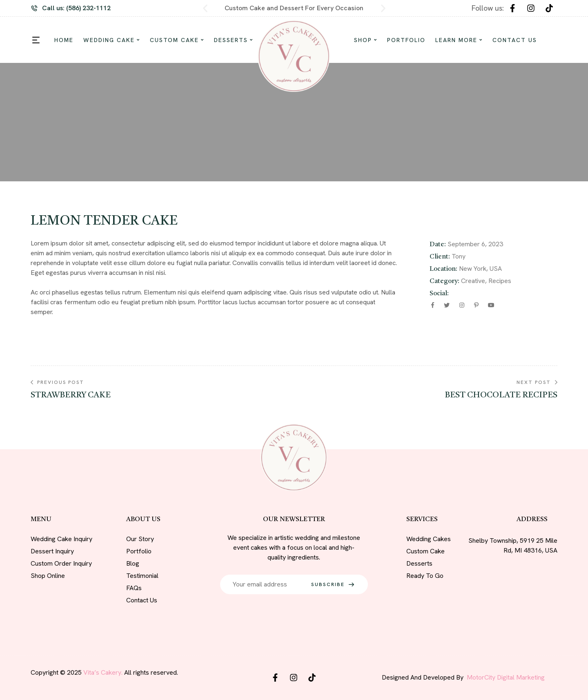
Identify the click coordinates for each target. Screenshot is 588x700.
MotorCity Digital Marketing (506, 677)
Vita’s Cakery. (103, 672)
